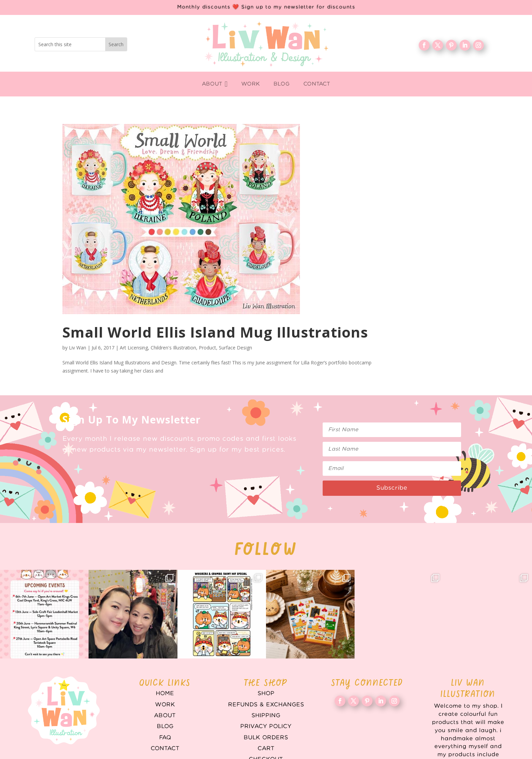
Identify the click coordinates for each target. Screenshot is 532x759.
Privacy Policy (266, 726)
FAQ (165, 738)
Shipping (266, 716)
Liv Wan (78, 348)
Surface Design (235, 348)
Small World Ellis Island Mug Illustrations (215, 332)
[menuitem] (215, 84)
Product (207, 348)
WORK (165, 705)
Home (165, 693)
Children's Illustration (173, 348)
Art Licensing (134, 348)
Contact (165, 748)
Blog (165, 726)
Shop (266, 693)
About (165, 716)
